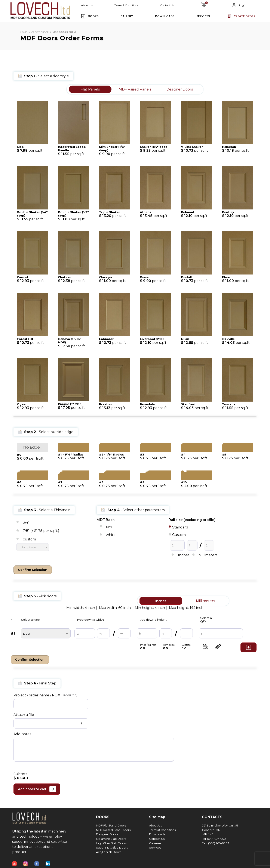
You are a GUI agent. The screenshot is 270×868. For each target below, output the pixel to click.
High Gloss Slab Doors (111, 842)
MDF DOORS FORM (64, 32)
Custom (179, 535)
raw (109, 526)
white (111, 535)
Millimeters (208, 555)
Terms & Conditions (126, 5)
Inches (184, 555)
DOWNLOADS (165, 16)
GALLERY (127, 16)
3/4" (26, 522)
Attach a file (24, 714)
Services (155, 847)
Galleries (155, 842)
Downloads (157, 833)
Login (242, 5)
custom (29, 539)
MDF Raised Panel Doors (113, 829)
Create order (245, 16)
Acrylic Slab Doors (109, 851)
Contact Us (167, 5)
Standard (180, 527)
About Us (87, 5)
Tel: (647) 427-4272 (214, 838)
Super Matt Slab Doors (112, 847)
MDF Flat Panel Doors (111, 825)
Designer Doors (107, 833)
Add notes (22, 733)
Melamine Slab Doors (111, 838)
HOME (24, 32)
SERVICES (203, 16)
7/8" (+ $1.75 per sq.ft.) (41, 531)
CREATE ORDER (40, 32)
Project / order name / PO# (37, 694)
